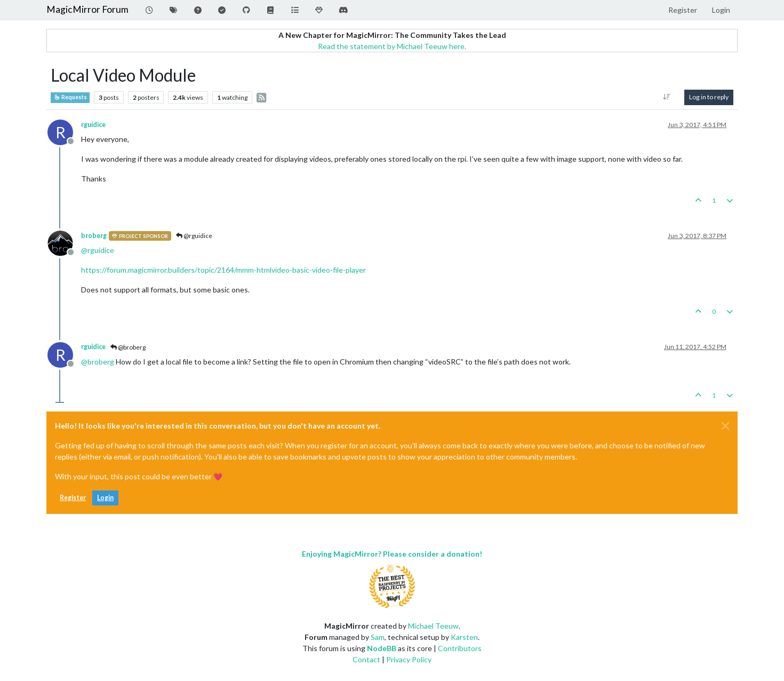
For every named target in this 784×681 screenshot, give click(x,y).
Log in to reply (709, 97)
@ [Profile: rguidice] (98, 250)
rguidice (93, 125)
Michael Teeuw (433, 626)
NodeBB (382, 648)
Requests (70, 97)
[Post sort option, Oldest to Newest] (667, 97)
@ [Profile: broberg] (98, 362)
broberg (94, 236)
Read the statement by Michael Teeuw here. (392, 46)
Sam (378, 637)
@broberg (128, 347)
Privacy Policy (409, 659)
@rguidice (194, 236)
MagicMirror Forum (87, 9)
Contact (366, 659)
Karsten (464, 637)
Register (73, 498)
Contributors (460, 648)
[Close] (725, 426)
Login (105, 498)
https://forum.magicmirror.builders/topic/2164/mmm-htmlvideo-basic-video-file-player (223, 270)
